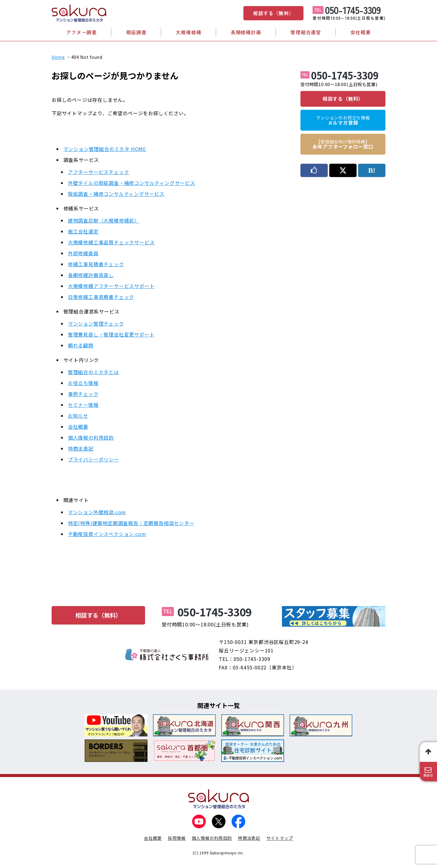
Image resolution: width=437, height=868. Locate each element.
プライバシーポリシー (93, 459)
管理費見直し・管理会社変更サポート (111, 334)
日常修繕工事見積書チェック (101, 297)
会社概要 (361, 32)
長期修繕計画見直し (91, 275)
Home (58, 57)
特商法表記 (81, 448)
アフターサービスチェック (99, 172)
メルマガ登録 (343, 120)
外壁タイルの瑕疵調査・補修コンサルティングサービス (132, 183)
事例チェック (83, 394)
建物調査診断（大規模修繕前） (104, 220)
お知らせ (78, 416)
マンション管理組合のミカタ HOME (105, 149)
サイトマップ (280, 838)
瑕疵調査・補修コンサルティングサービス (116, 194)
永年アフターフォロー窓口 (343, 144)
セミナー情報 (83, 405)
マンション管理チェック (96, 323)
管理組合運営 (306, 32)
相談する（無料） (273, 13)
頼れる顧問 (81, 345)
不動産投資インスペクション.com (107, 534)
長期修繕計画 (246, 32)
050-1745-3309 (353, 10)
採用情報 (177, 838)
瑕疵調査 (136, 32)
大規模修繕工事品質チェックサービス (111, 242)
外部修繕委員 (83, 253)
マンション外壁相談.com (97, 512)
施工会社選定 (83, 231)
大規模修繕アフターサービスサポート (111, 286)
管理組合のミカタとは (93, 372)
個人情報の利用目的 (91, 437)
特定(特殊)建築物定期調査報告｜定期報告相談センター (131, 523)
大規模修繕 (188, 32)
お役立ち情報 (83, 383)
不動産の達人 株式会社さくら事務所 (167, 655)
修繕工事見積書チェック (96, 264)
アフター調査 (81, 32)
